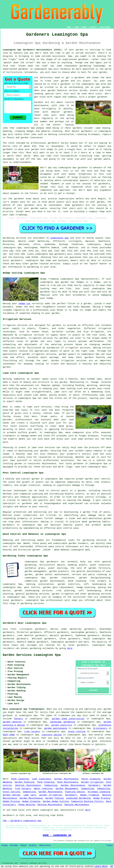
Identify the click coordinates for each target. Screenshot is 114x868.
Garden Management (67, 789)
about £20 (30, 146)
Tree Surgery (23, 789)
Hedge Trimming (90, 795)
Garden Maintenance (66, 779)
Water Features (43, 789)
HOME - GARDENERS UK (57, 835)
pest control (40, 507)
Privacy (109, 845)
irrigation (105, 328)
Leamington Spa (59, 238)
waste (107, 159)
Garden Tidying (54, 798)
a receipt (69, 193)
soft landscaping (90, 591)
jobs (62, 105)
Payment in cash (61, 184)
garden (80, 50)
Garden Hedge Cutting (56, 801)
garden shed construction (68, 719)
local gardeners (13, 600)
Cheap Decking (27, 805)
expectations (66, 199)
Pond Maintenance (68, 782)
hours (84, 153)
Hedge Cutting (45, 845)
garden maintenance (56, 728)
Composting (51, 785)
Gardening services (14, 238)
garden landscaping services (33, 591)
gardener (80, 78)
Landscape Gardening (78, 798)
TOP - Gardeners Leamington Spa (22, 821)
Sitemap (5, 845)
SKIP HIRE (9, 735)
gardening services (100, 594)
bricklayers (100, 728)
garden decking (12, 722)
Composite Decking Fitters (87, 801)
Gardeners (94, 785)
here (70, 648)
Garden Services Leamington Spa (32, 655)
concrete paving (52, 735)
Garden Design (11, 795)
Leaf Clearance (41, 779)
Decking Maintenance (28, 785)
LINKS (76, 27)
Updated (23, 845)
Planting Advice (75, 792)
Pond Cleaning (20, 779)
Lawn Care (30, 795)
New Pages (14, 845)
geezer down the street (19, 63)
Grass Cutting (11, 792)
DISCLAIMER (105, 27)
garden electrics (62, 725)
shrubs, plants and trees (95, 90)
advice (7, 205)
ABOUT (85, 27)
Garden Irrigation (92, 782)
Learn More (101, 866)
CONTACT (94, 27)
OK (112, 866)
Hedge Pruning (102, 798)
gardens (77, 128)
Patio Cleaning (91, 779)
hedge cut (24, 304)
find (13, 629)
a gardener (64, 84)
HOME (69, 27)
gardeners (87, 131)
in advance (96, 168)
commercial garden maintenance (44, 581)
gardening (36, 648)
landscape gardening (62, 722)
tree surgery (32, 732)
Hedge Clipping (31, 801)
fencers (18, 719)
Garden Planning (24, 782)
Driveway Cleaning (99, 792)
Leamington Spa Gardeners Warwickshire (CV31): (33, 50)
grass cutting (77, 732)
